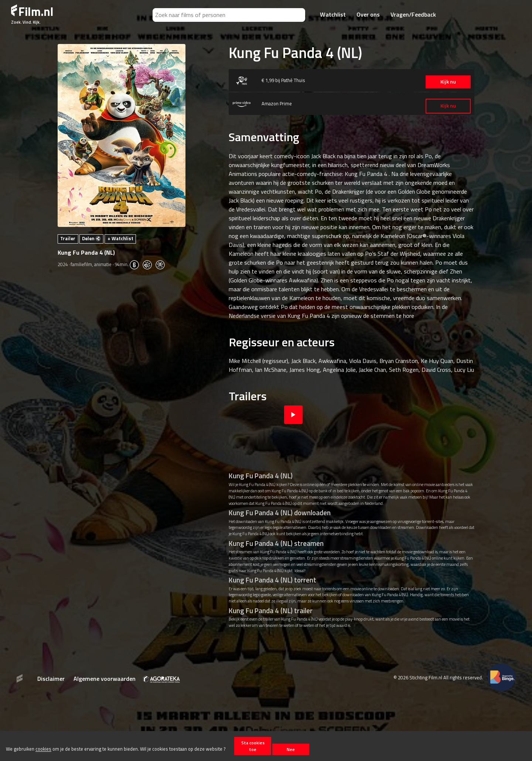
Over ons (368, 14)
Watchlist (333, 14)
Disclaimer (51, 679)
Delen (91, 238)
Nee (291, 749)
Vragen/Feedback (413, 14)
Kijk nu (439, 82)
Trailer (68, 238)
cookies (43, 749)
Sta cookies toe (253, 746)
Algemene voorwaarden (105, 679)
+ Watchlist (120, 238)
